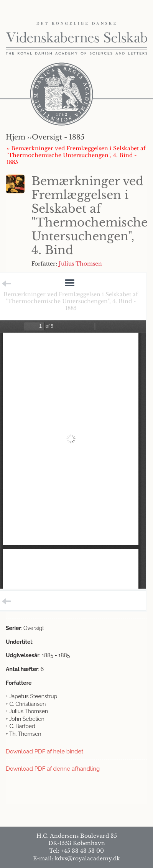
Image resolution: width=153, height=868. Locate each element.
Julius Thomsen (80, 264)
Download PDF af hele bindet (44, 752)
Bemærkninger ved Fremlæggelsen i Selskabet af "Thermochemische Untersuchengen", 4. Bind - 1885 (71, 301)
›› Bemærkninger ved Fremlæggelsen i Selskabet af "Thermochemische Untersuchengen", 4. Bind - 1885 (76, 155)
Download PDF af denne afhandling (53, 769)
